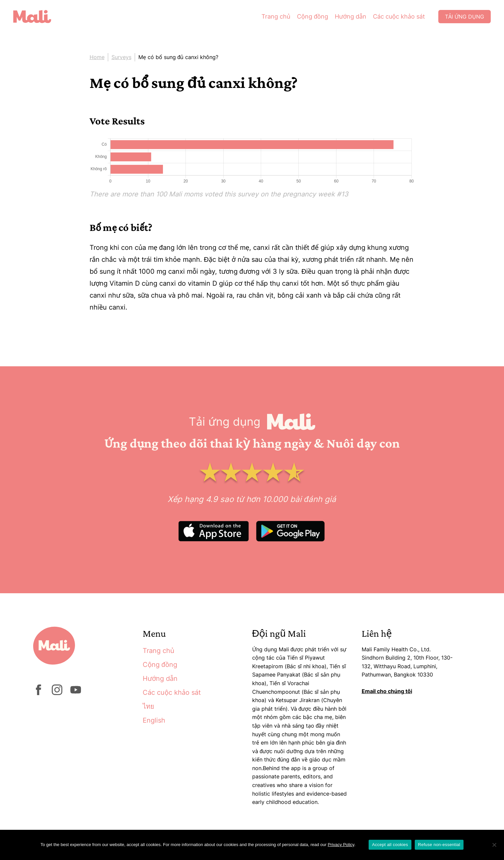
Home (97, 57)
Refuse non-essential (439, 845)
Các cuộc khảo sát (399, 16)
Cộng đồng (313, 16)
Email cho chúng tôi (387, 691)
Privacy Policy (341, 845)
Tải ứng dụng (465, 17)
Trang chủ (276, 16)
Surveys (121, 57)
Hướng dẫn (351, 16)
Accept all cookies (390, 845)
